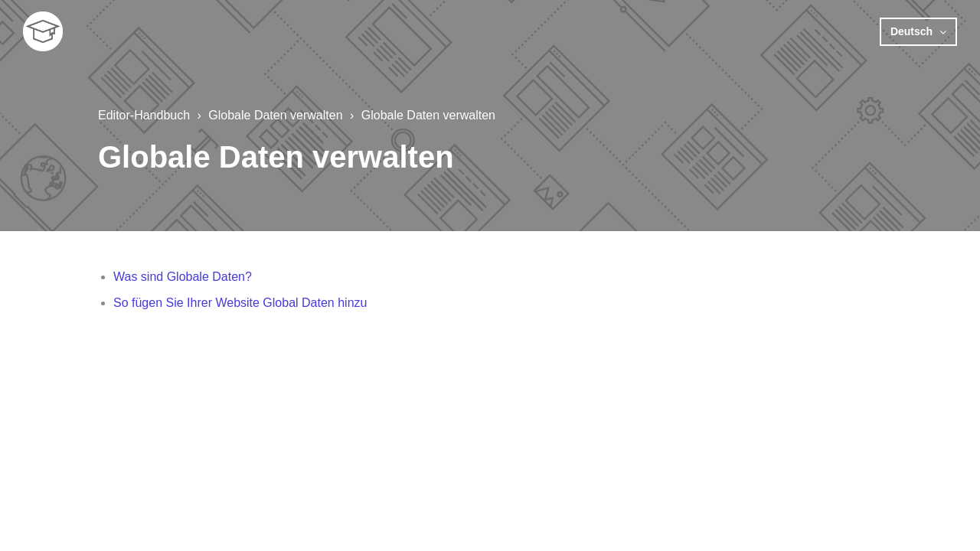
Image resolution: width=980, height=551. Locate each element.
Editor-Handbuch (144, 115)
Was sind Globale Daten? (183, 277)
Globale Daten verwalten (275, 115)
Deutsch (913, 31)
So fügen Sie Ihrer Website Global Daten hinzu (240, 303)
